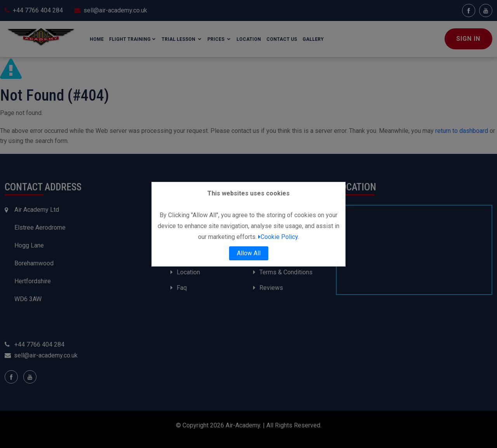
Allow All (249, 253)
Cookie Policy (278, 237)
